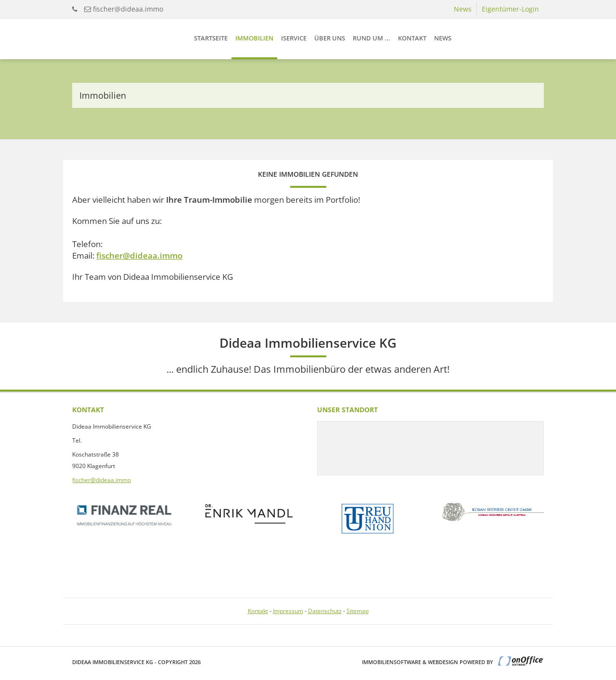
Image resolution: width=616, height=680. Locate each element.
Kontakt (412, 38)
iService (294, 38)
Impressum (288, 611)
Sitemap (358, 611)
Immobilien (254, 38)
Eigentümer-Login (510, 9)
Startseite (211, 38)
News (463, 9)
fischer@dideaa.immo (128, 9)
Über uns (330, 38)
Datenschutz (325, 611)
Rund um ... (372, 38)
